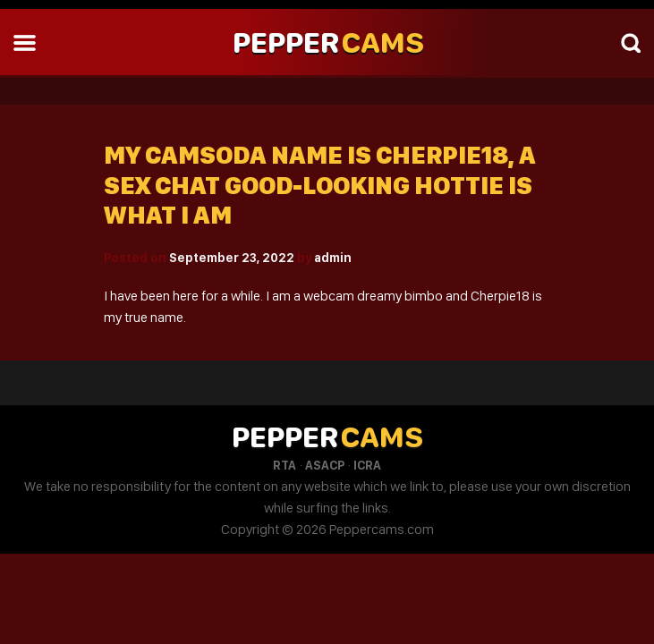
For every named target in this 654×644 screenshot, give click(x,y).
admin (333, 258)
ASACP (325, 465)
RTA (285, 465)
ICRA (367, 465)
